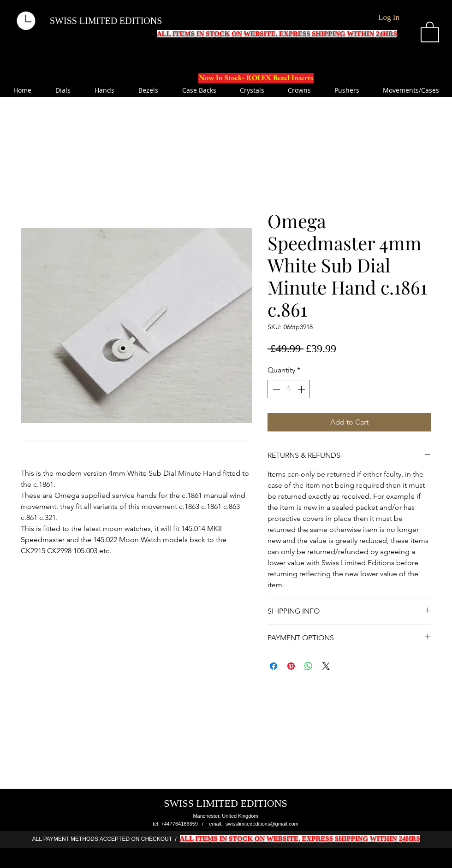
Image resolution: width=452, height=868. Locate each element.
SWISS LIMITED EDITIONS (106, 21)
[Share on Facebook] (274, 666)
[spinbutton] (289, 389)
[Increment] (302, 389)
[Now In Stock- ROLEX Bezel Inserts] (256, 78)
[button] (430, 31)
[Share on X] (326, 666)
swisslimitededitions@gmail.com (262, 824)
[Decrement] (275, 389)
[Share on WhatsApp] (309, 666)
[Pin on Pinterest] (291, 666)
